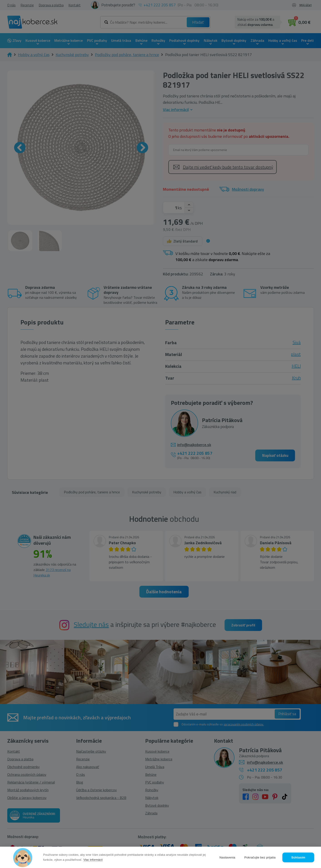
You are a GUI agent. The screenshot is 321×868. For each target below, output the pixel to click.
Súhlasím (298, 857)
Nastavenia (227, 857)
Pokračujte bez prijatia (260, 857)
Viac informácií (93, 860)
